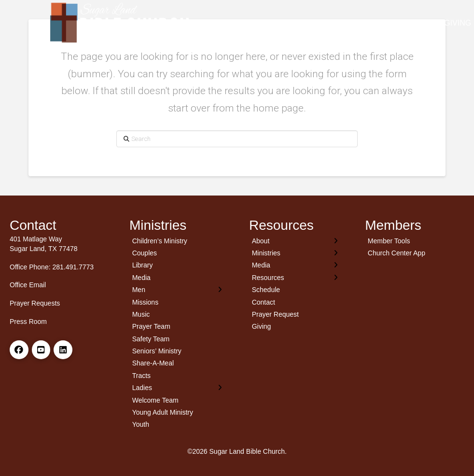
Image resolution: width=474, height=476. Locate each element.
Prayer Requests (35, 303)
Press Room (28, 322)
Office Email (28, 285)
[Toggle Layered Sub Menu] (177, 289)
